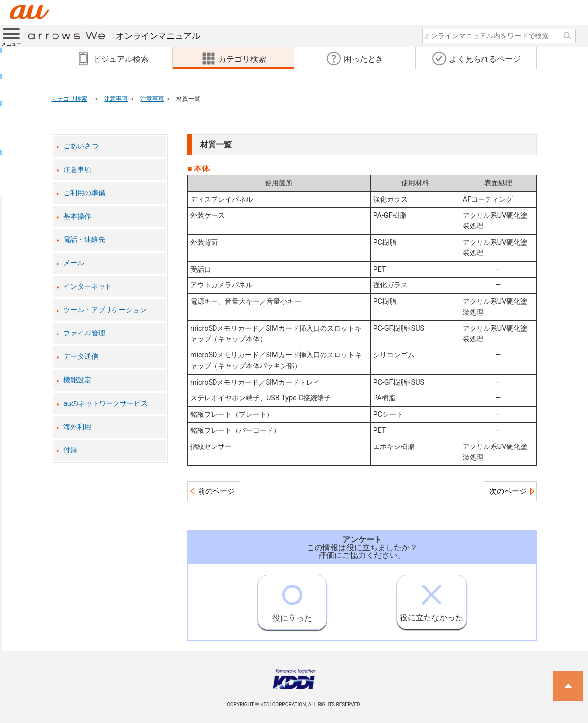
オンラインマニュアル (114, 36)
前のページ (216, 491)
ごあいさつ (81, 146)
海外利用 (77, 427)
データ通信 (81, 357)
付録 (70, 450)
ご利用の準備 (84, 193)
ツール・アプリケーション (105, 310)
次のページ (508, 491)
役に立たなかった (431, 599)
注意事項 (116, 99)
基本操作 (77, 216)
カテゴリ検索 (69, 99)
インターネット (88, 287)
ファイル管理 (84, 333)
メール (74, 263)
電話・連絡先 (84, 240)
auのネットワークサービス (106, 404)
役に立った (292, 599)
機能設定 (77, 380)
